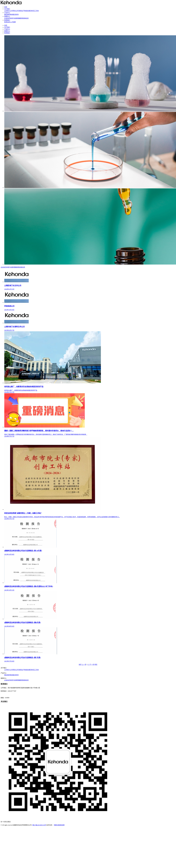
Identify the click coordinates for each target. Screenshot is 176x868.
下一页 (92, 665)
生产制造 (24, 11)
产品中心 (7, 13)
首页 (6, 7)
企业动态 (7, 18)
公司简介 (7, 11)
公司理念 (13, 11)
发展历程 (30, 11)
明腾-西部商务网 (59, 825)
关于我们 (7, 9)
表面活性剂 (15, 14)
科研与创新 (14, 18)
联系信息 (7, 22)
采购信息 (26, 18)
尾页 (96, 665)
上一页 (84, 665)
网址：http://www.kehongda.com (10, 694)
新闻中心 (7, 16)
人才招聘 (13, 22)
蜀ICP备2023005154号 (39, 825)
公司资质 (19, 11)
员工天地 (36, 11)
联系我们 (7, 20)
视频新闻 (20, 18)
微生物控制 (8, 14)
